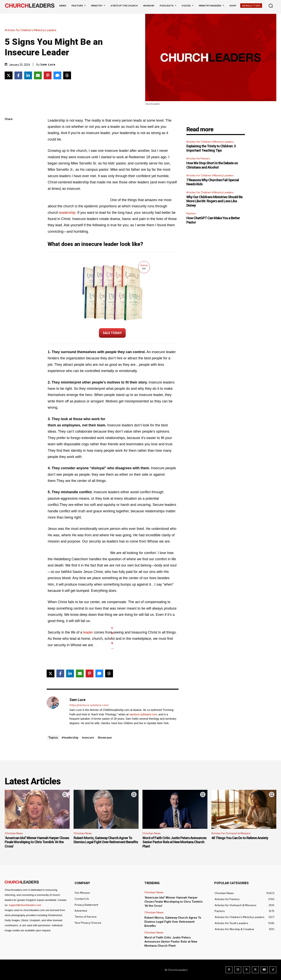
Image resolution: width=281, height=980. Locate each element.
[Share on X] (9, 75)
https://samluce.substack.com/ (89, 705)
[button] (271, 6)
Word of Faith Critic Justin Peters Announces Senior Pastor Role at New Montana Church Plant (174, 842)
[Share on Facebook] (18, 75)
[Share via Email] (38, 75)
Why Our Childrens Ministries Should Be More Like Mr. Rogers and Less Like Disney (214, 201)
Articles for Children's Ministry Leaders (32, 30)
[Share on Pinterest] (48, 75)
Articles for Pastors (198, 159)
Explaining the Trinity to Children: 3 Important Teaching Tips (211, 148)
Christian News (14, 833)
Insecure (88, 737)
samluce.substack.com (143, 714)
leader (88, 632)
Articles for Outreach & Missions (231, 833)
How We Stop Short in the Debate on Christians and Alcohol (212, 165)
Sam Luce (48, 65)
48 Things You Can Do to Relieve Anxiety (240, 838)
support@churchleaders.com (25, 905)
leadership (67, 213)
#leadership (70, 737)
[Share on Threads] (67, 75)
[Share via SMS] (57, 75)
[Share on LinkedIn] (28, 75)
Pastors (191, 213)
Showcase (105, 737)
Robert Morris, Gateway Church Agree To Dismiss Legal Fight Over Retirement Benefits (106, 840)
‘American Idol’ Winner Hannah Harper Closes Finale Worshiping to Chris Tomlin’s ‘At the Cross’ (37, 842)
